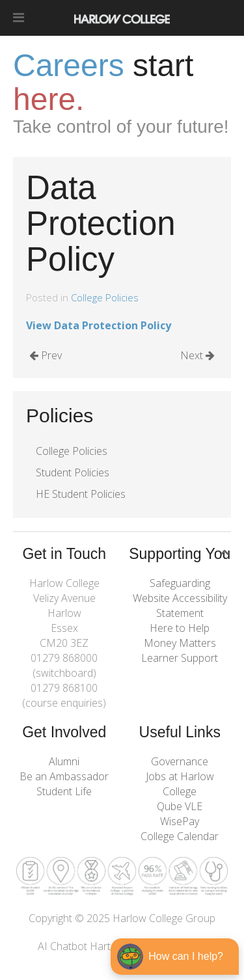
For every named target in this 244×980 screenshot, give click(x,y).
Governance (180, 761)
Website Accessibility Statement (180, 606)
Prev (46, 355)
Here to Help (180, 628)
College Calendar (180, 836)
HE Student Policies (81, 494)
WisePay (180, 821)
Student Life (64, 791)
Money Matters (180, 643)
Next (197, 355)
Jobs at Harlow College (180, 784)
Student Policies (73, 472)
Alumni (64, 761)
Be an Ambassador (64, 776)
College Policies (105, 297)
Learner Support (180, 658)
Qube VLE (180, 806)
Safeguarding (180, 583)
